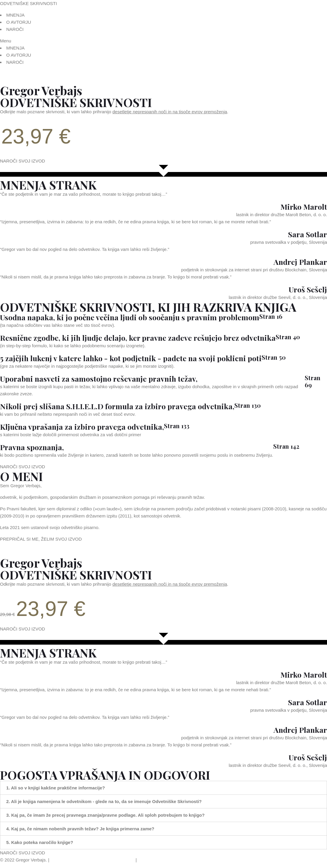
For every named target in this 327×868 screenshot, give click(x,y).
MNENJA (15, 15)
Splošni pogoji (64, 860)
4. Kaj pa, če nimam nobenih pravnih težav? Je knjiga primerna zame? (80, 829)
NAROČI (15, 29)
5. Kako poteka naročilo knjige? (40, 842)
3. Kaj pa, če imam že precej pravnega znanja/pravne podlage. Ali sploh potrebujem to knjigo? (105, 815)
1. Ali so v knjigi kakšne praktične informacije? (56, 788)
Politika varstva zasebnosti (108, 860)
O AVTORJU (19, 22)
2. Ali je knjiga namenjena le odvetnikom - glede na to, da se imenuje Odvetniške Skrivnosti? (104, 801)
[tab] (163, 788)
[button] (163, 41)
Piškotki (146, 860)
